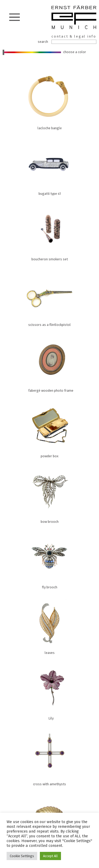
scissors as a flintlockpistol (34, 296)
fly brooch (34, 558)
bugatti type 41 (34, 164)
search (43, 42)
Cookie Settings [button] (22, 856)
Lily (34, 689)
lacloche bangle (34, 99)
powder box (34, 427)
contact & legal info (74, 36)
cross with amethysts (34, 755)
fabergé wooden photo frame (34, 361)
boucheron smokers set (34, 230)
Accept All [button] (50, 856)
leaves (34, 624)
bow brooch (34, 492)
